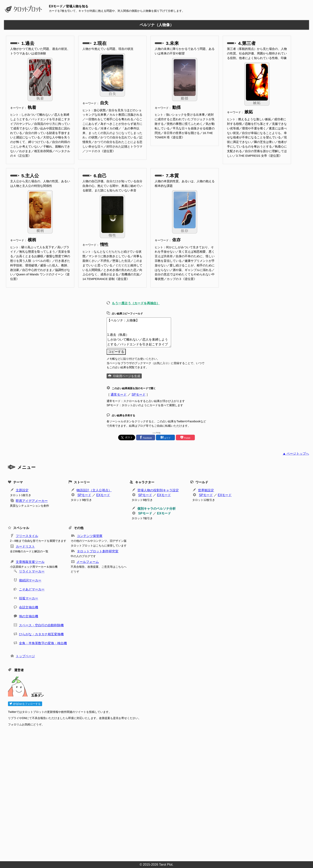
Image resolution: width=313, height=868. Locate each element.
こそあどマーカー (32, 589)
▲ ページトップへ (296, 454)
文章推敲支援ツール (30, 562)
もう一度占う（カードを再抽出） (136, 303)
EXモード (103, 495)
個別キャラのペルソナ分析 (156, 509)
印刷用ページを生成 (127, 376)
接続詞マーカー (30, 580)
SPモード (138, 395)
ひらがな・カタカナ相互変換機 (41, 634)
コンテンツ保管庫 (90, 536)
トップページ (25, 656)
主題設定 (22, 490)
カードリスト (25, 546)
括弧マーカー (29, 598)
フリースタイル (27, 536)
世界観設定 (206, 490)
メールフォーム (88, 562)
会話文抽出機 (29, 607)
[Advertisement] (128, 793)
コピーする (116, 352)
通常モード (119, 395)
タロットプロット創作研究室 (98, 551)
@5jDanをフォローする (25, 704)
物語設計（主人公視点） (94, 490)
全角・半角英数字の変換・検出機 (43, 643)
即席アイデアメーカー (32, 501)
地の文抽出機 (29, 616)
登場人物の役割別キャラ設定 (158, 490)
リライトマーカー (32, 571)
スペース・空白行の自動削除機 (41, 625)
